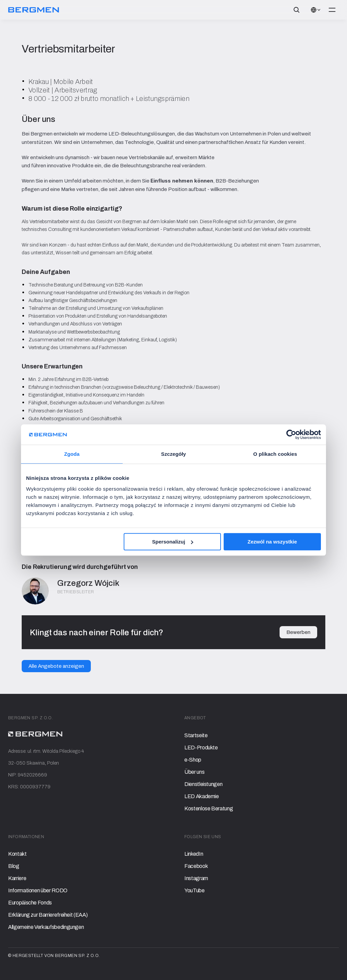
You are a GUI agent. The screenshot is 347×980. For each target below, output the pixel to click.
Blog (14, 866)
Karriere (17, 878)
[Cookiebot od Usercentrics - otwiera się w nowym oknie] (291, 434)
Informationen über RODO (38, 890)
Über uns (194, 772)
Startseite (196, 735)
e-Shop (193, 760)
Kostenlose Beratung (209, 808)
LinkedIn (194, 854)
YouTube (195, 890)
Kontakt (17, 854)
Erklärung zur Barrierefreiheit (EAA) (48, 915)
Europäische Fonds (30, 903)
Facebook (196, 866)
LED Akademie (202, 796)
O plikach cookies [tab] (275, 454)
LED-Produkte (201, 748)
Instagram (196, 878)
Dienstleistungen (203, 784)
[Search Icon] (297, 10)
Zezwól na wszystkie (272, 542)
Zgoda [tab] (72, 454)
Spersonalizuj (173, 542)
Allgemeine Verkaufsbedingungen (46, 927)
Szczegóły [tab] (173, 454)
